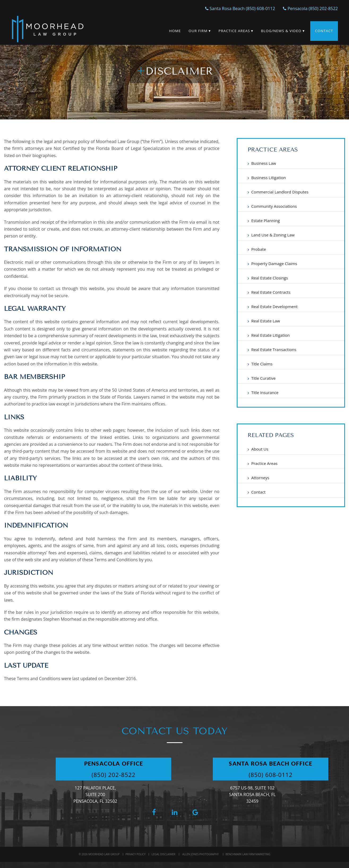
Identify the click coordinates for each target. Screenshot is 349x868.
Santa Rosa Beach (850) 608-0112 (240, 8)
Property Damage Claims (274, 264)
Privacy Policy (135, 854)
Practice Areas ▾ (236, 31)
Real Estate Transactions (274, 349)
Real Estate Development (275, 306)
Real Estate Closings (270, 278)
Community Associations (274, 206)
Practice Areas (264, 463)
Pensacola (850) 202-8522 (310, 8)
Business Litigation (269, 178)
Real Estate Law (266, 321)
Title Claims (262, 364)
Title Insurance (265, 392)
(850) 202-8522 (114, 775)
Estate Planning (266, 221)
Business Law (264, 163)
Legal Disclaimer (163, 854)
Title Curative (264, 378)
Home (175, 31)
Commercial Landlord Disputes (280, 192)
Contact (324, 31)
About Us (260, 449)
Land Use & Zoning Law (273, 235)
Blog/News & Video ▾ (283, 31)
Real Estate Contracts (271, 292)
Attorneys (260, 478)
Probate (259, 249)
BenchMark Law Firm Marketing (248, 854)
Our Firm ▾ (200, 31)
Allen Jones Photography (201, 854)
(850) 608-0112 (271, 775)
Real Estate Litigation (271, 335)
